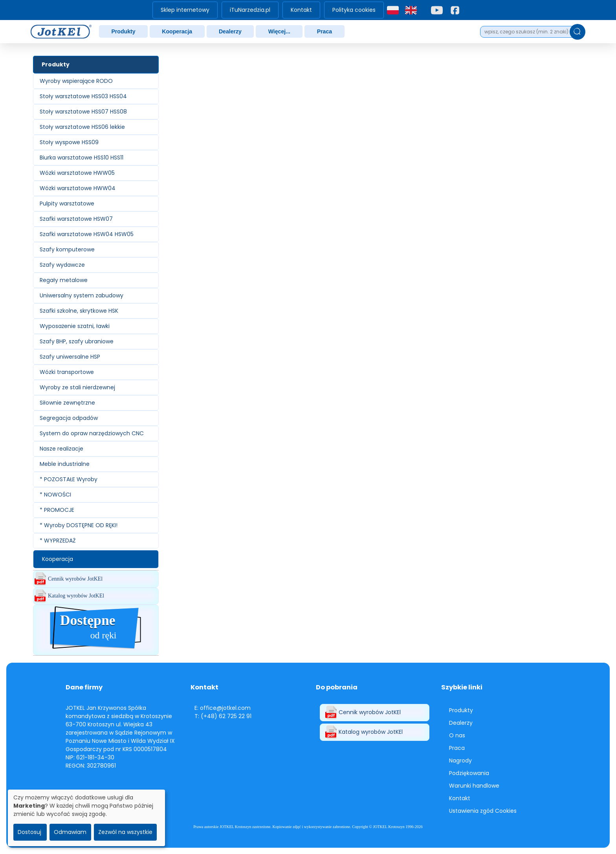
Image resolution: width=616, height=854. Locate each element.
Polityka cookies (354, 10)
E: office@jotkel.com (223, 708)
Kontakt (301, 10)
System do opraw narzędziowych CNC (92, 433)
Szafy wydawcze (62, 265)
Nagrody (460, 761)
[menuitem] (185, 10)
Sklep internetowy (185, 10)
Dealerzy (230, 31)
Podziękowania (469, 773)
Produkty (123, 31)
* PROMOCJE (57, 510)
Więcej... (279, 31)
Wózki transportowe (67, 372)
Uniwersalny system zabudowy (82, 295)
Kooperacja (177, 31)
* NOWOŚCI (55, 495)
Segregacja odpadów (69, 418)
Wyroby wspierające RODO (76, 81)
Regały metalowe (64, 280)
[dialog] (86, 818)
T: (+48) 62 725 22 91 (223, 716)
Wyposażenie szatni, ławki (75, 326)
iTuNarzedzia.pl (250, 10)
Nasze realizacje (61, 449)
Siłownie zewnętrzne (67, 403)
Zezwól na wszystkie (125, 832)
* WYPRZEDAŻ (58, 541)
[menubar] (268, 10)
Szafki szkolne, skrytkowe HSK (79, 311)
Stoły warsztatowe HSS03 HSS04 (83, 96)
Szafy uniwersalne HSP (70, 357)
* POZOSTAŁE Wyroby (69, 479)
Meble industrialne (65, 464)
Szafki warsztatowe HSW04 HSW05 (87, 234)
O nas (457, 735)
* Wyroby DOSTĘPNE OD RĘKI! (79, 525)
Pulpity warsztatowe (67, 203)
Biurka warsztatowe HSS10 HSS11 (82, 158)
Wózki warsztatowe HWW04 (78, 188)
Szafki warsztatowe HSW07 (76, 219)
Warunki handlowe (474, 786)
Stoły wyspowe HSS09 (69, 142)
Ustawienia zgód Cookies (483, 811)
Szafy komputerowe (67, 249)
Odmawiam (70, 832)
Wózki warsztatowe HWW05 (77, 173)
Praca (324, 31)
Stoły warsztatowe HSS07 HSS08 (83, 112)
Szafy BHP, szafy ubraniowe (77, 341)
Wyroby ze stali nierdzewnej (77, 387)
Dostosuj (29, 832)
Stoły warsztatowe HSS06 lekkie (82, 127)
